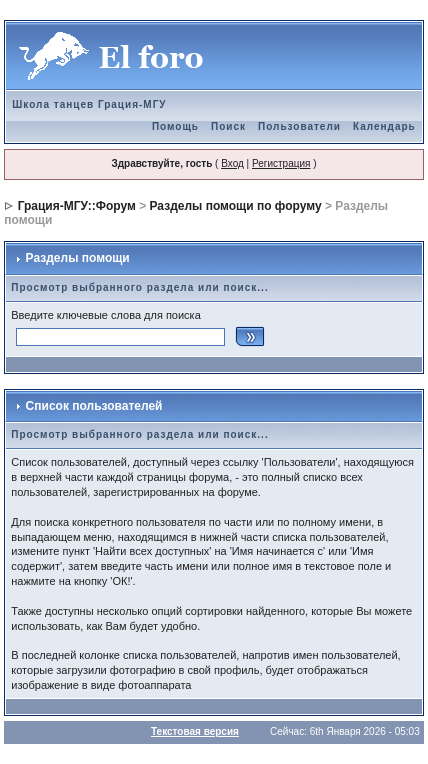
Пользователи (299, 126)
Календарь (384, 126)
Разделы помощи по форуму (236, 206)
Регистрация (281, 163)
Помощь (175, 126)
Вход (232, 163)
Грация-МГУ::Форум (77, 206)
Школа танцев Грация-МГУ (89, 104)
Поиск (228, 126)
